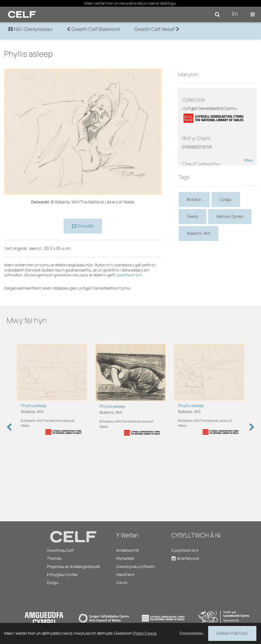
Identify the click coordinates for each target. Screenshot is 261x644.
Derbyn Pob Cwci (232, 633)
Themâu (54, 558)
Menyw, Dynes (230, 216)
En (235, 14)
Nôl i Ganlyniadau (30, 29)
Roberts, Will (199, 233)
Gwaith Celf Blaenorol (93, 29)
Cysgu (226, 199)
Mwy (249, 160)
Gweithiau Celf (60, 550)
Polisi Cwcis (145, 633)
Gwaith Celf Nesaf (157, 29)
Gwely (192, 216)
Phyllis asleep (34, 406)
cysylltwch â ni (129, 275)
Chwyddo (83, 226)
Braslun (194, 199)
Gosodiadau (192, 633)
